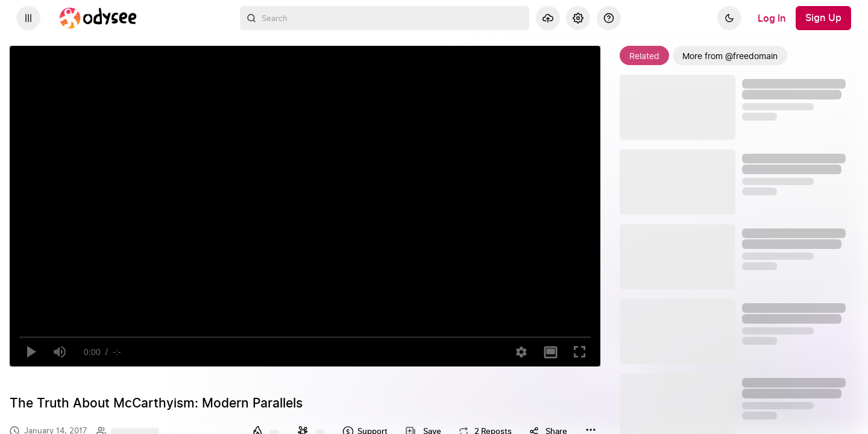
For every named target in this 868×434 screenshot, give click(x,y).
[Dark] (729, 18)
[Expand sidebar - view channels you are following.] (28, 18)
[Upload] (548, 18)
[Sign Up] (823, 18)
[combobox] (385, 18)
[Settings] (578, 18)
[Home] (98, 18)
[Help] (609, 18)
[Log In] (772, 18)
